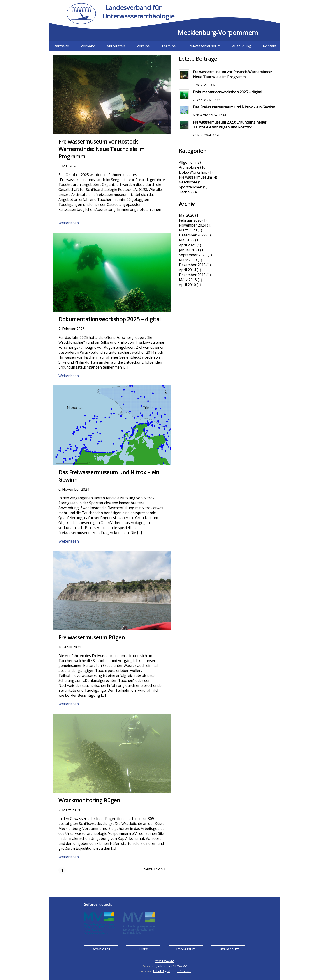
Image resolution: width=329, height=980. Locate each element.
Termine (169, 46)
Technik (186, 192)
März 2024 (188, 230)
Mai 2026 (187, 215)
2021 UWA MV (164, 961)
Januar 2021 (189, 250)
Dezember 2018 (192, 265)
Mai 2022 (187, 240)
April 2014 (187, 270)
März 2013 (188, 280)
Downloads (101, 949)
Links (143, 949)
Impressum (186, 949)
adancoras (165, 966)
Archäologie (189, 167)
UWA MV (181, 966)
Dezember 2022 (192, 235)
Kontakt (270, 46)
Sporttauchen (191, 187)
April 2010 (187, 285)
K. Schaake (184, 971)
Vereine (143, 46)
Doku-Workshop (193, 172)
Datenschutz (228, 949)
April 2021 (187, 245)
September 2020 (193, 255)
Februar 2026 (190, 220)
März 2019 (188, 260)
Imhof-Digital (162, 971)
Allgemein (187, 162)
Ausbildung (242, 46)
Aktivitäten (116, 46)
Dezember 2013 (192, 275)
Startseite (61, 46)
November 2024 (192, 225)
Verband (88, 46)
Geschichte (188, 182)
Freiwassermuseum (204, 46)
